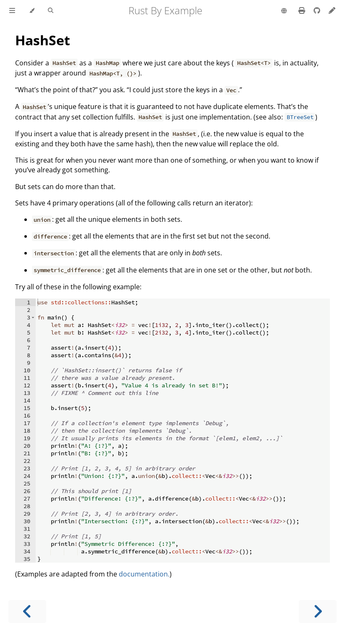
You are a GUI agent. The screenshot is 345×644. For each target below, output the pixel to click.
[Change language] (284, 11)
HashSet (43, 40)
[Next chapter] (318, 612)
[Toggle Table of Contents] (12, 11)
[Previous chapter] (27, 612)
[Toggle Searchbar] (51, 11)
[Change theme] (32, 11)
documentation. (144, 574)
